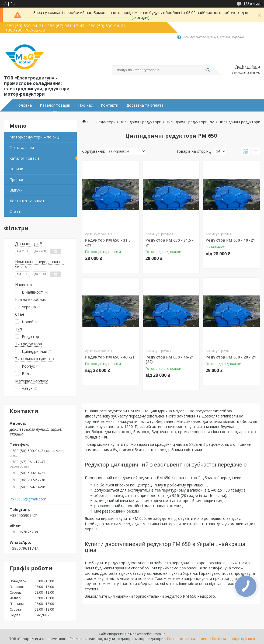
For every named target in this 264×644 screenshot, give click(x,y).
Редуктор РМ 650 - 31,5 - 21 (170, 243)
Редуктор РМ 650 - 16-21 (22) (170, 359)
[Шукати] (207, 70)
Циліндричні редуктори (140, 122)
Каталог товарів (55, 105)
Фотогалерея (22, 147)
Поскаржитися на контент (188, 639)
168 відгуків (252, 4)
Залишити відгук (246, 72)
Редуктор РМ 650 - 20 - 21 (231, 357)
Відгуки (16, 190)
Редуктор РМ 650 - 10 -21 (230, 240)
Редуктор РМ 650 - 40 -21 (110, 357)
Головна (24, 105)
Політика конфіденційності (233, 639)
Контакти (110, 105)
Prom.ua (159, 634)
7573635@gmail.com (28, 499)
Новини (16, 169)
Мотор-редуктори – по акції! (35, 137)
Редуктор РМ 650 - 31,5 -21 (108, 243)
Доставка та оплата (145, 105)
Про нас (85, 105)
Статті (15, 211)
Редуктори (106, 122)
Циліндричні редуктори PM (190, 122)
